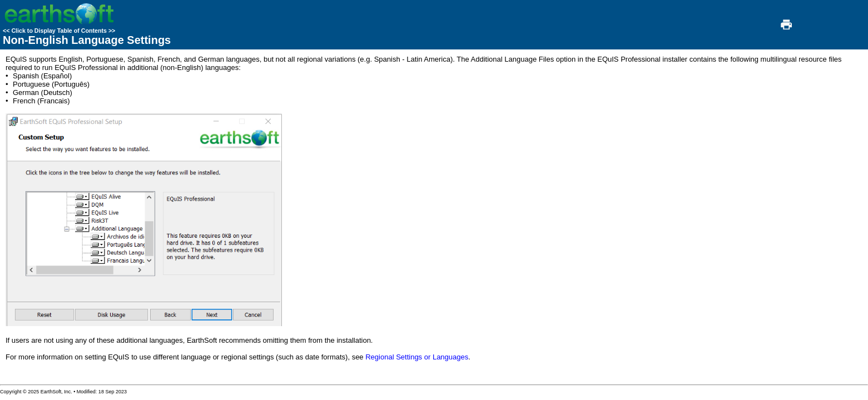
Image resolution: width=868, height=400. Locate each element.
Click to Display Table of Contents (59, 31)
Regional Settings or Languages (417, 357)
